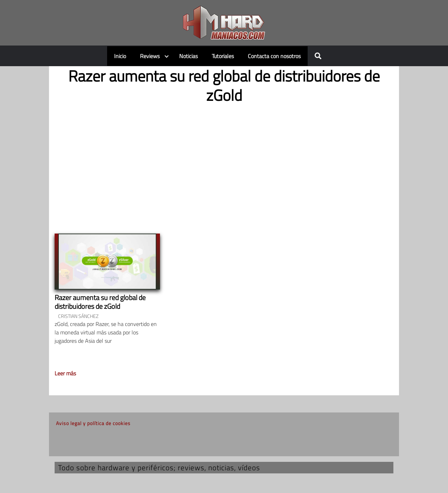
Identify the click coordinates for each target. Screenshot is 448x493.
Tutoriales (223, 56)
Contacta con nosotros (274, 56)
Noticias (188, 56)
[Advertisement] (224, 163)
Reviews (150, 56)
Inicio (120, 56)
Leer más (65, 373)
